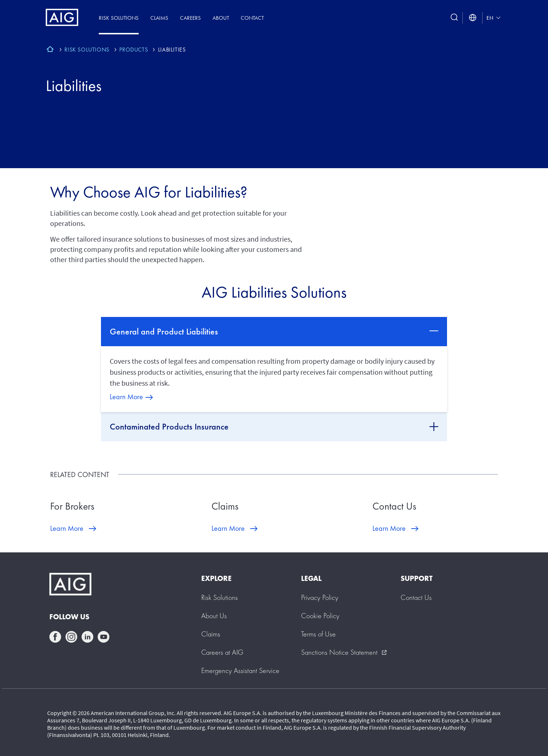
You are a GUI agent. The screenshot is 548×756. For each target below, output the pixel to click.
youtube (104, 637)
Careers (190, 18)
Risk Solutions (119, 18)
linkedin (87, 637)
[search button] (454, 18)
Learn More (126, 397)
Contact (252, 18)
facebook (55, 637)
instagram (71, 637)
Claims (159, 18)
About (221, 18)
